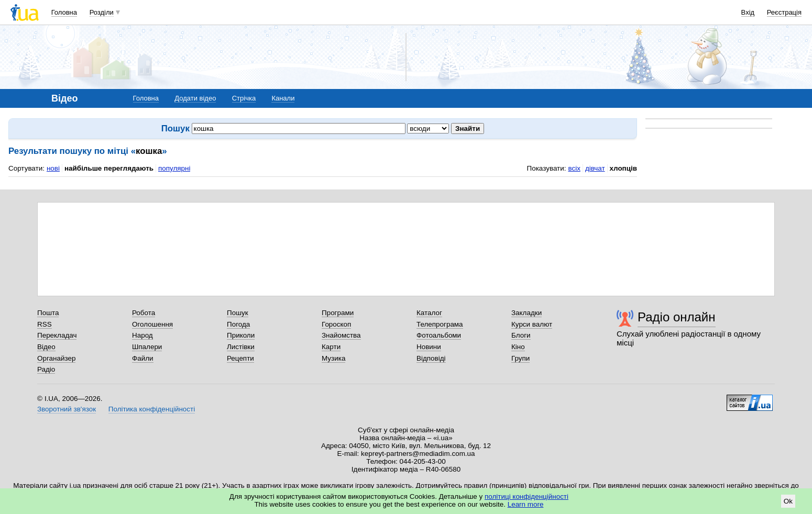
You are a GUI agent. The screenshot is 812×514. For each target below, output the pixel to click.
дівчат (595, 168)
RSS (45, 324)
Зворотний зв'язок (67, 409)
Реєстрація (784, 12)
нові (53, 168)
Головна (64, 12)
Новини (429, 347)
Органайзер (56, 358)
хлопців (623, 168)
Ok (788, 501)
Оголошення (152, 324)
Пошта (48, 313)
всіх (574, 168)
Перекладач (57, 335)
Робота (144, 313)
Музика (333, 358)
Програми (338, 313)
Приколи (241, 335)
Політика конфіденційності (152, 409)
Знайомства (341, 335)
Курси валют (532, 324)
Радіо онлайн (677, 317)
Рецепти (240, 358)
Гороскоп (336, 324)
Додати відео (195, 98)
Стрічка (244, 98)
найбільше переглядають (109, 168)
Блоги (521, 335)
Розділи (102, 12)
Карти (331, 347)
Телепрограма (440, 324)
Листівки (241, 347)
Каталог (429, 313)
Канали (283, 98)
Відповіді (431, 358)
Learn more (526, 504)
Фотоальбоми (439, 335)
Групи (520, 358)
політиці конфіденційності (526, 496)
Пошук (238, 313)
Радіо (46, 369)
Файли (143, 358)
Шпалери (147, 347)
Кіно (518, 347)
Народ (142, 335)
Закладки (526, 313)
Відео (46, 347)
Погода (238, 324)
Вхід (748, 12)
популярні (174, 168)
